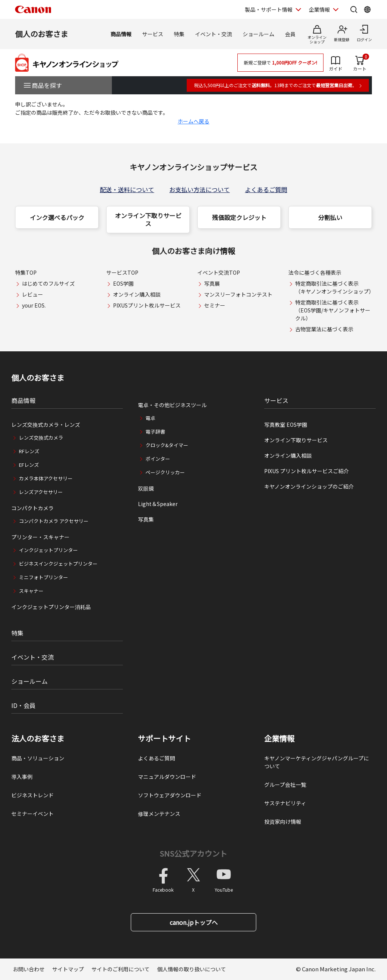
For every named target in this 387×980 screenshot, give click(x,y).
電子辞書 (155, 432)
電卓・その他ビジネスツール (172, 405)
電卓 (150, 418)
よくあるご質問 (266, 189)
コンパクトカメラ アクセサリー (54, 521)
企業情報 (279, 738)
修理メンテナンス (159, 814)
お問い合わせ (29, 969)
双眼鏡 (146, 488)
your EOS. (34, 305)
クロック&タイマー (167, 445)
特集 (179, 34)
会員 (290, 34)
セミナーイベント (33, 814)
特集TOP (26, 272)
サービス (153, 34)
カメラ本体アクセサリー (46, 478)
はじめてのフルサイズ (48, 283)
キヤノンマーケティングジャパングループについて (317, 762)
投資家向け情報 (283, 822)
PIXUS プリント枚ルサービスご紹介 (307, 471)
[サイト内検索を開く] (354, 9)
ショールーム (259, 34)
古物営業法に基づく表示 (324, 329)
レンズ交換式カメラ (41, 438)
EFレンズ (29, 465)
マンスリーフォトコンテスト (238, 294)
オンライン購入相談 (137, 294)
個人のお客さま (42, 34)
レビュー (33, 294)
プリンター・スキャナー (40, 537)
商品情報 (121, 34)
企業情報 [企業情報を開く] (319, 9)
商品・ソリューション (38, 758)
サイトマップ (68, 969)
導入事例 (22, 777)
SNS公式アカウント (193, 853)
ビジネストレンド (33, 795)
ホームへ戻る (193, 121)
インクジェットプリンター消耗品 (51, 607)
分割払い (330, 217)
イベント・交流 (214, 34)
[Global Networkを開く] (367, 9)
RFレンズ (29, 451)
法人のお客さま (38, 738)
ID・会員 (23, 705)
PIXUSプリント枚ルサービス (147, 305)
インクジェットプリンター (48, 550)
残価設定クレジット (239, 217)
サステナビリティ (285, 803)
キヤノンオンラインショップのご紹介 (309, 486)
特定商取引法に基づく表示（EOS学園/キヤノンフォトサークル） (333, 310)
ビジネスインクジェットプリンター (58, 564)
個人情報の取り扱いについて (192, 969)
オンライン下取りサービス (148, 219)
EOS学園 (123, 283)
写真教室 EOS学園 (286, 425)
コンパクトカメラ (33, 508)
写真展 (212, 283)
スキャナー (31, 591)
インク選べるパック (57, 217)
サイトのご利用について (121, 969)
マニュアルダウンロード (167, 777)
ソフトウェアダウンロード (170, 795)
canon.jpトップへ (194, 922)
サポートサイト (164, 738)
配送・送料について (127, 189)
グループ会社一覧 (285, 785)
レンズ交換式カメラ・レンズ (46, 425)
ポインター (158, 459)
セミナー (215, 305)
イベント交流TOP (219, 272)
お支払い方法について (200, 189)
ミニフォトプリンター (43, 577)
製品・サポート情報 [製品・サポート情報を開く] (269, 9)
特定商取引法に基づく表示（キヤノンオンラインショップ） (335, 287)
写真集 (146, 519)
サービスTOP (122, 272)
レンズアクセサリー (41, 492)
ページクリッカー (165, 472)
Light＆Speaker (158, 504)
